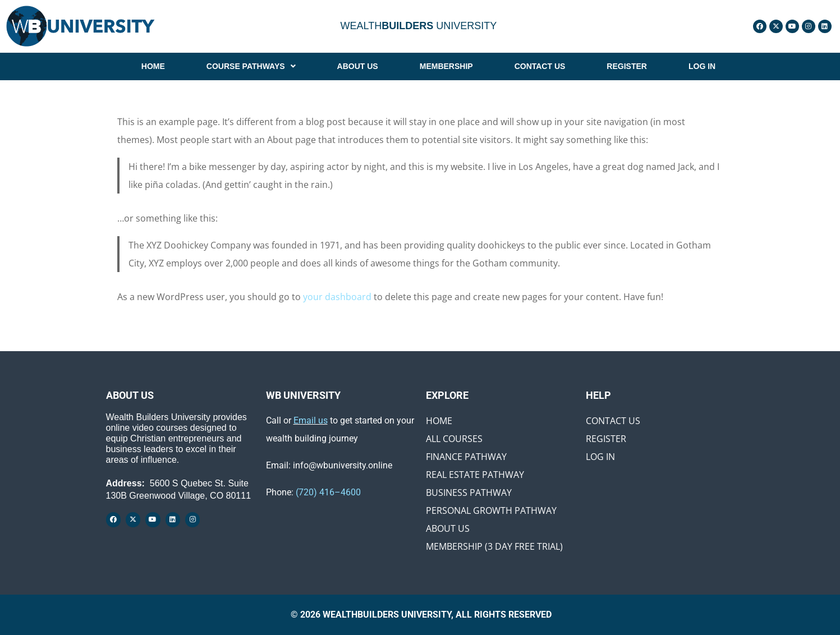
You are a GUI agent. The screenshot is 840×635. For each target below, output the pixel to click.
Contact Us (613, 421)
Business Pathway (469, 493)
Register (606, 439)
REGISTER (627, 66)
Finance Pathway (466, 457)
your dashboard (337, 297)
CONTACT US (540, 66)
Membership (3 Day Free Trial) (494, 546)
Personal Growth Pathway (491, 510)
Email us (311, 420)
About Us (448, 528)
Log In (600, 457)
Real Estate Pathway (475, 475)
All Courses (454, 439)
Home (439, 421)
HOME (153, 66)
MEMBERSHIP (446, 66)
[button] (251, 66)
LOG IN (702, 66)
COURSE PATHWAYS (251, 66)
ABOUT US (358, 66)
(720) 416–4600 (328, 492)
